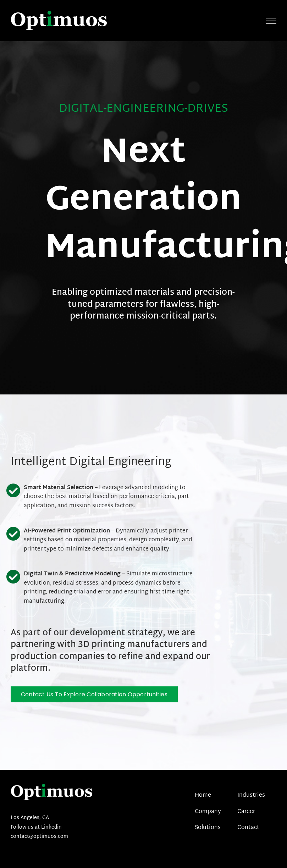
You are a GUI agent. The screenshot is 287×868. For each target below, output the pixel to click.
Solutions (208, 828)
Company (208, 812)
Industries (251, 795)
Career (246, 812)
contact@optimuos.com (39, 837)
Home (203, 795)
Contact (248, 828)
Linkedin (51, 827)
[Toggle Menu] (271, 21)
